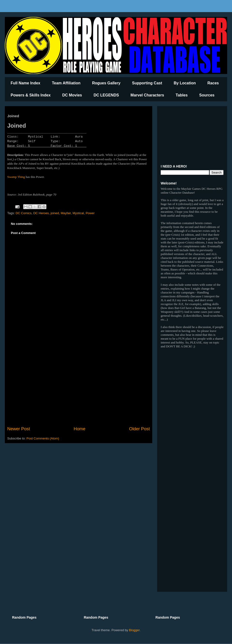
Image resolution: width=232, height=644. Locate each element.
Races (213, 83)
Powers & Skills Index (31, 95)
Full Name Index (25, 83)
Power (90, 213)
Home (80, 429)
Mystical (78, 213)
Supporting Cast (147, 83)
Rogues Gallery (106, 83)
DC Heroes (41, 213)
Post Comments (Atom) (43, 438)
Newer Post (19, 429)
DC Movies (72, 95)
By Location (185, 83)
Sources (207, 95)
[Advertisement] (79, 386)
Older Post (139, 429)
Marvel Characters (147, 95)
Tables (182, 95)
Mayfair (66, 213)
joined (55, 213)
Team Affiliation (66, 83)
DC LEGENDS (106, 95)
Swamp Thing (16, 177)
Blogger (134, 630)
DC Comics (24, 213)
